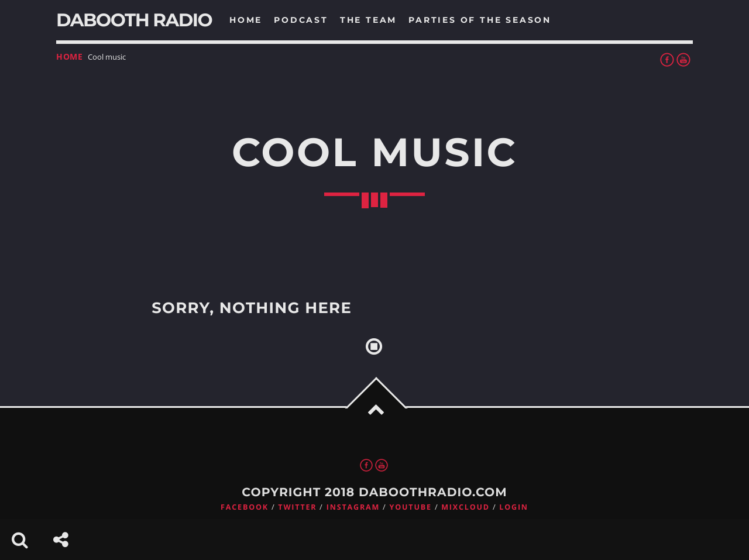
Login (514, 507)
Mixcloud (465, 507)
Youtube (411, 507)
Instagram (353, 507)
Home (70, 56)
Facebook (245, 507)
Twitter (297, 507)
